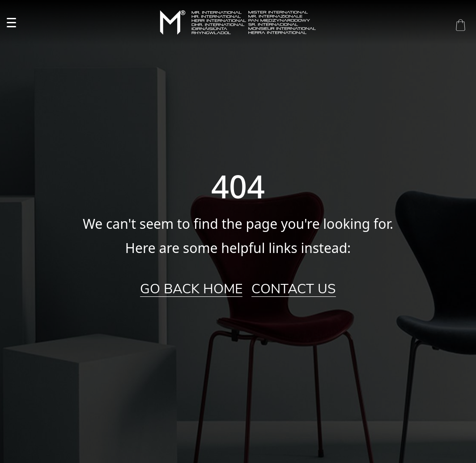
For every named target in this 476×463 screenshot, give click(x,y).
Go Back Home (191, 289)
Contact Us (294, 289)
